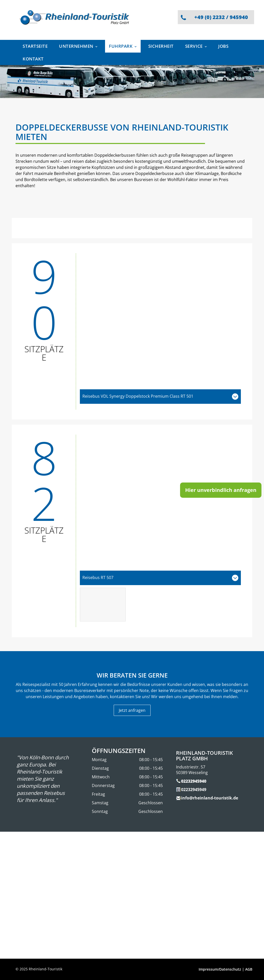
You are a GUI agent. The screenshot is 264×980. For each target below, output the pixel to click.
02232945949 (194, 790)
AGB (249, 969)
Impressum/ (209, 969)
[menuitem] (37, 46)
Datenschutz (230, 969)
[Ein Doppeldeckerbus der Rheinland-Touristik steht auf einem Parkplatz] (160, 321)
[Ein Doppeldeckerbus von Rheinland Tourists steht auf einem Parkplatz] (160, 502)
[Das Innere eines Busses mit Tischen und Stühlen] (103, 605)
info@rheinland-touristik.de (210, 798)
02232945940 (194, 781)
